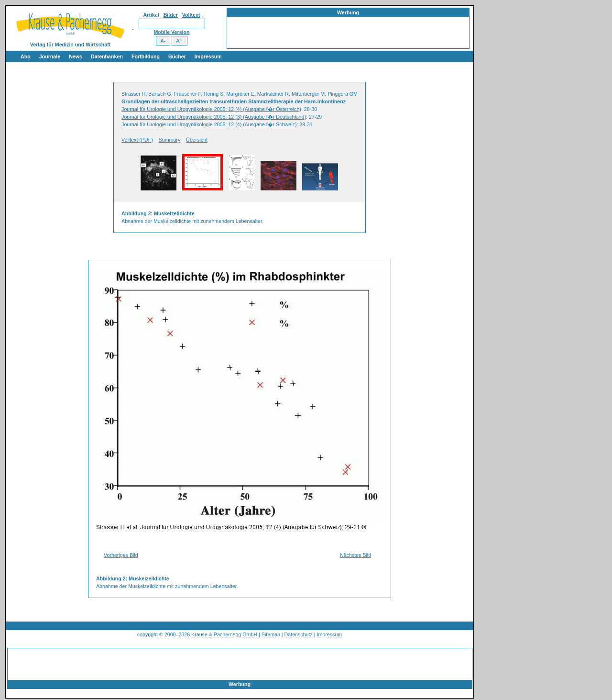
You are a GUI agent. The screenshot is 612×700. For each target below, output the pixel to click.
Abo (26, 56)
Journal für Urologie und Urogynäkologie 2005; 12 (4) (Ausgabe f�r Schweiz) (209, 124)
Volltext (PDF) (137, 140)
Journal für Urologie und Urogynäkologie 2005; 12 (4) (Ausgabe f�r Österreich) (211, 109)
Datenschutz (299, 634)
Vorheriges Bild (121, 555)
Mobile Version (171, 32)
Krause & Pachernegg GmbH (224, 634)
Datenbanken (107, 56)
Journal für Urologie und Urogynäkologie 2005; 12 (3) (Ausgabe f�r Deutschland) (214, 117)
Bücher (177, 56)
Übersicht (197, 140)
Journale (50, 56)
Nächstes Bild (355, 555)
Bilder (171, 15)
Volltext (191, 15)
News (76, 56)
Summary (170, 140)
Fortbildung (146, 56)
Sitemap (271, 634)
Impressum (208, 56)
